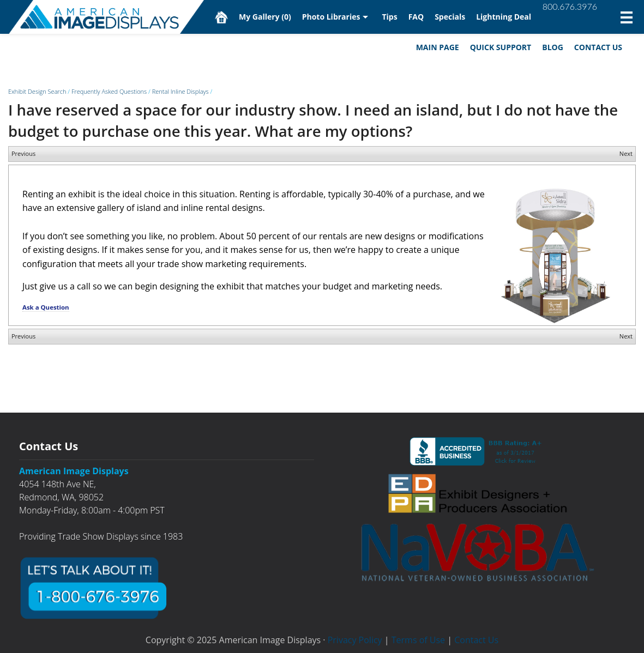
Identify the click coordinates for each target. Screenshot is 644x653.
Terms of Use (418, 640)
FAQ (416, 17)
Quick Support (501, 47)
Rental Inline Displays (180, 91)
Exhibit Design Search (37, 91)
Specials (450, 17)
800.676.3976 (570, 6)
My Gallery (265, 17)
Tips (389, 17)
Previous (23, 153)
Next (626, 153)
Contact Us (598, 47)
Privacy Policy (355, 640)
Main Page (438, 47)
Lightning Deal (504, 17)
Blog (553, 47)
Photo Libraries (331, 17)
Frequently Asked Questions (109, 91)
